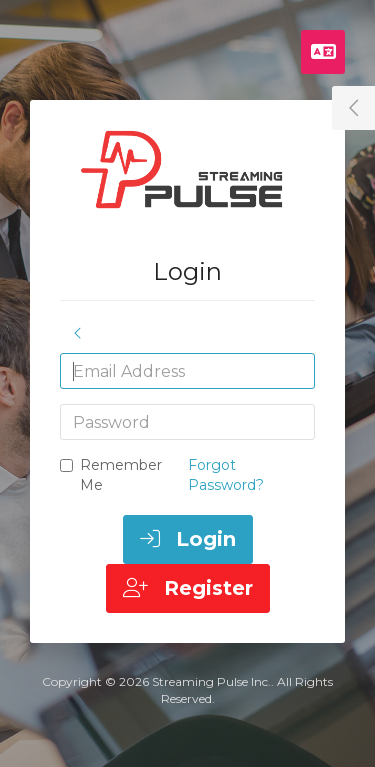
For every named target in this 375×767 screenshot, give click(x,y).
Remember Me (111, 475)
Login (188, 539)
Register (188, 588)
